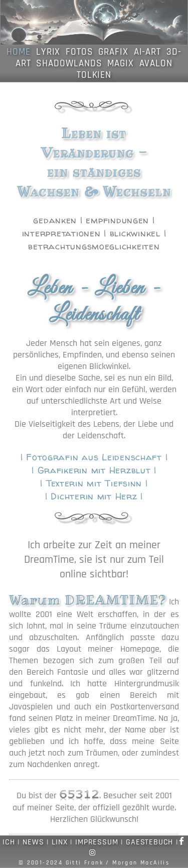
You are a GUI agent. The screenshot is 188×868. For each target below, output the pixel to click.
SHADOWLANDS (69, 64)
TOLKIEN (94, 75)
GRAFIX (113, 52)
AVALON (156, 64)
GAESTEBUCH (149, 842)
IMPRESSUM (97, 842)
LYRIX (48, 52)
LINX (59, 842)
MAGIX (121, 64)
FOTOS (79, 52)
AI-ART (148, 52)
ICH (9, 842)
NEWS (33, 842)
